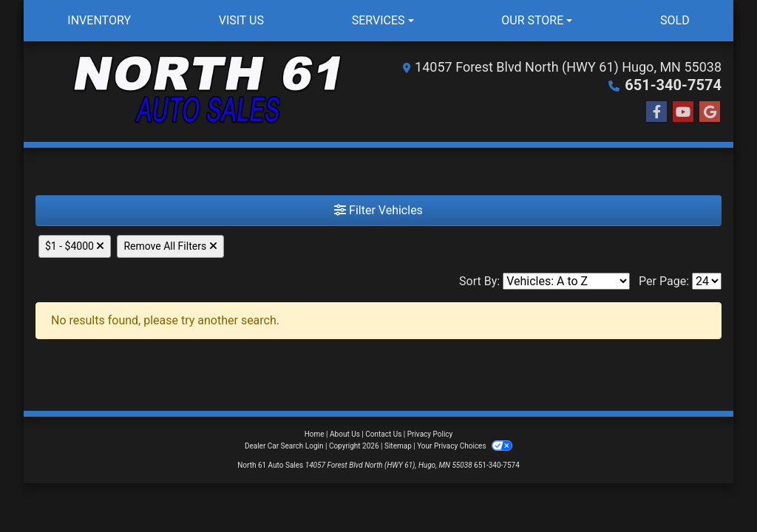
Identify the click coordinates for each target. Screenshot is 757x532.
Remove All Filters (170, 246)
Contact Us (383, 434)
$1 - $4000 (75, 246)
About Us (345, 434)
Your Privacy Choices (465, 446)
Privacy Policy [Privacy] (430, 434)
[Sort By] (566, 281)
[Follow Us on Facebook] (656, 112)
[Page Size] (707, 281)
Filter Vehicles (378, 210)
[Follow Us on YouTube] (683, 112)
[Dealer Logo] (207, 92)
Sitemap (398, 446)
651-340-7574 (673, 85)
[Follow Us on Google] (710, 112)
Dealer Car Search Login (284, 446)
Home (315, 434)
